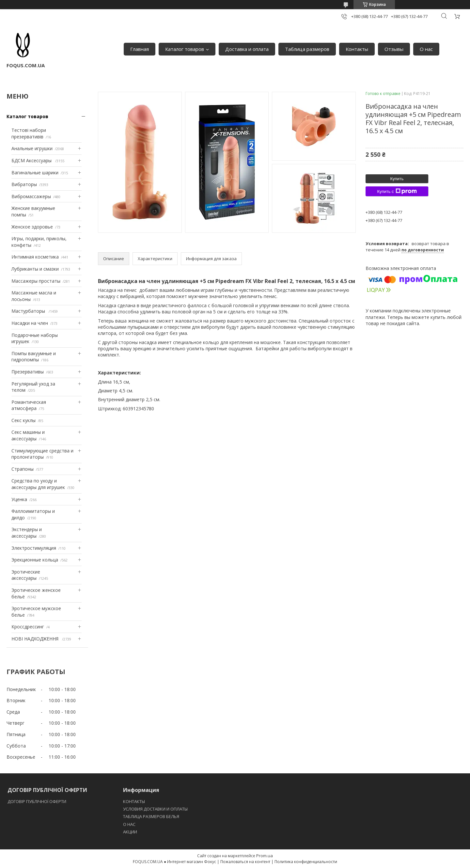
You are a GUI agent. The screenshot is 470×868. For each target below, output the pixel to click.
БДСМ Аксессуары (32, 160)
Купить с (397, 191)
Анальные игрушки (32, 148)
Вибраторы (24, 184)
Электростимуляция (34, 548)
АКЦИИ (130, 832)
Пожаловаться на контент (245, 862)
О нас (426, 49)
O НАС (129, 824)
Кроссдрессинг (28, 627)
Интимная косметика (35, 257)
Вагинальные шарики (35, 173)
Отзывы (394, 49)
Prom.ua (265, 856)
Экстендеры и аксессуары (27, 533)
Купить (397, 179)
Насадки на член (30, 323)
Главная (140, 49)
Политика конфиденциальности (306, 862)
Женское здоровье (32, 227)
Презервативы (28, 372)
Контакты (357, 49)
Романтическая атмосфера (29, 405)
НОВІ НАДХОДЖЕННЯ (36, 639)
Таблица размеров (307, 49)
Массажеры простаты (36, 281)
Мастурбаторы (29, 311)
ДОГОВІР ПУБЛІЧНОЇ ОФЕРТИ (37, 801)
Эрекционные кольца (35, 560)
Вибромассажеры (31, 196)
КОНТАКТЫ (134, 801)
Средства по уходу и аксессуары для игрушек (38, 484)
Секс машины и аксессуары (28, 435)
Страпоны (23, 469)
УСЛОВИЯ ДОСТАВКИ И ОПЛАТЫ (155, 809)
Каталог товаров (185, 49)
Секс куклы (23, 420)
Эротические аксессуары (26, 575)
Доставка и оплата (247, 49)
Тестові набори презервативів (29, 133)
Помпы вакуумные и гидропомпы (34, 357)
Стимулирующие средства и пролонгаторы (42, 454)
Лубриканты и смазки (35, 269)
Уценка (19, 499)
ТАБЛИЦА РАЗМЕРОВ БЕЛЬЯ (151, 816)
